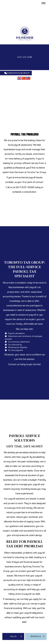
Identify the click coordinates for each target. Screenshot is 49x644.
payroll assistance (23, 145)
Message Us (36, 636)
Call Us (13, 636)
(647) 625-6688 (24, 57)
